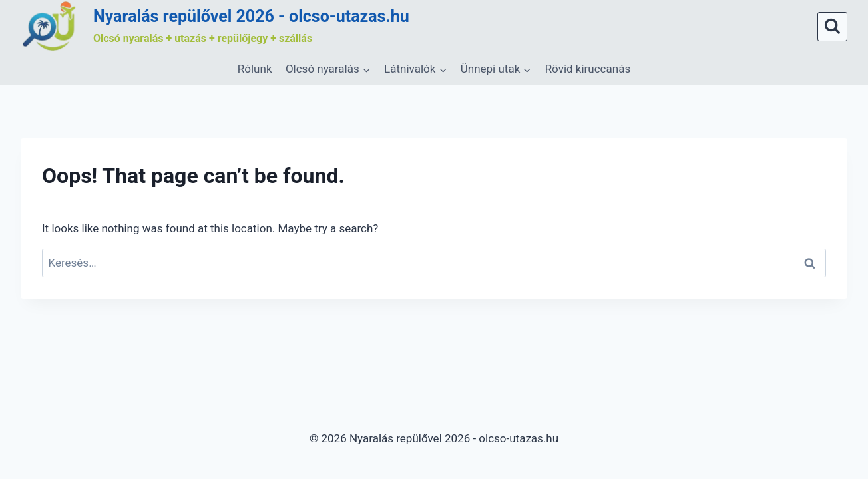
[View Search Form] (832, 27)
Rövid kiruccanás (588, 69)
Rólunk (255, 69)
